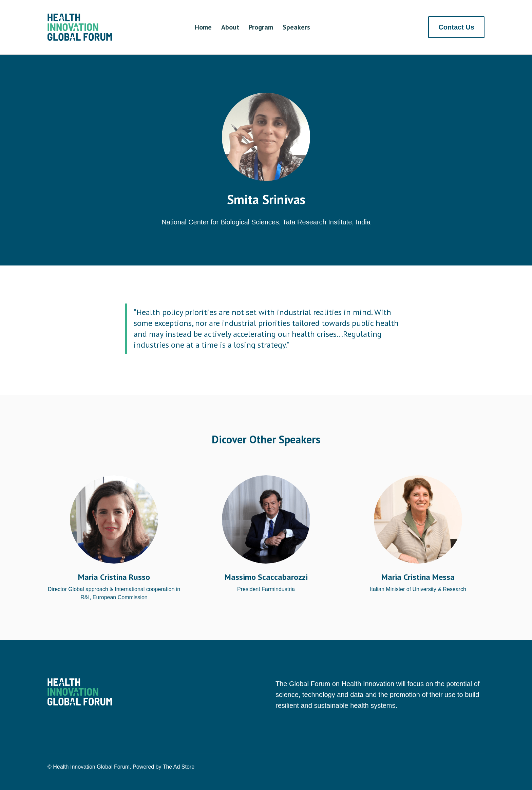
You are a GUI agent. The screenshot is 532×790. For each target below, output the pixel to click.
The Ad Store (179, 767)
